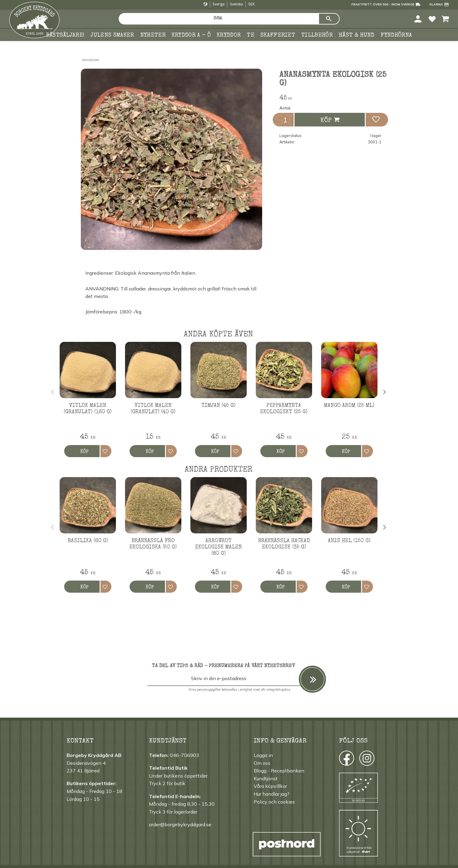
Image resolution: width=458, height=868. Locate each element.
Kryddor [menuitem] (229, 35)
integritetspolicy (278, 689)
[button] (432, 19)
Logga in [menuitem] (263, 755)
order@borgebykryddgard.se (180, 824)
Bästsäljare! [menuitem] (65, 35)
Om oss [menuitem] (262, 763)
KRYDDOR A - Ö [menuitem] (191, 35)
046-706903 (185, 755)
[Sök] (329, 19)
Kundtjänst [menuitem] (266, 778)
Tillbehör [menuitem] (317, 35)
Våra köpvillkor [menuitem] (270, 786)
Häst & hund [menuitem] (357, 35)
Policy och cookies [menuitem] (274, 802)
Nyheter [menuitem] (153, 35)
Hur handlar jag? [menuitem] (272, 794)
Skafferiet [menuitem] (278, 35)
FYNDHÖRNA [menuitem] (396, 35)
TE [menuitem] (250, 35)
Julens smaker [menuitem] (112, 35)
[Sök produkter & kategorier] (219, 19)
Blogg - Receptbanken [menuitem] (279, 771)
